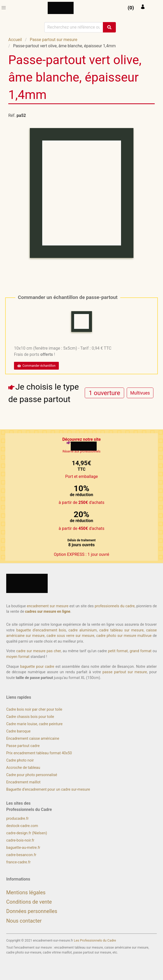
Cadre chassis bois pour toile (30, 717)
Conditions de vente (29, 902)
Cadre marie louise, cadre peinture (34, 724)
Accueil (15, 40)
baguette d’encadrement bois (41, 630)
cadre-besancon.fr (21, 855)
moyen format (18, 657)
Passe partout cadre (23, 746)
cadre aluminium (83, 630)
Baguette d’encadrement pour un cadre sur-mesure (48, 789)
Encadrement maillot (23, 782)
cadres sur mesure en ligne (48, 612)
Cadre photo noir (20, 760)
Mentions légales (26, 892)
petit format (118, 651)
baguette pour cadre (37, 667)
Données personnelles (32, 911)
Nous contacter (24, 921)
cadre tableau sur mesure (121, 630)
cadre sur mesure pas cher (39, 651)
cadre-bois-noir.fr (20, 840)
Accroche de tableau (23, 768)
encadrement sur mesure (48, 606)
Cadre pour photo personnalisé (32, 775)
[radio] (104, 393)
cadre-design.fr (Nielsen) (27, 833)
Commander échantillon (36, 366)
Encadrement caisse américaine (33, 739)
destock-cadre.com (22, 826)
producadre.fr (17, 819)
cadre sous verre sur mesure (70, 636)
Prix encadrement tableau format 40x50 (39, 753)
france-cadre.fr (18, 862)
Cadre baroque (18, 731)
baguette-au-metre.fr (23, 848)
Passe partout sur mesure (54, 40)
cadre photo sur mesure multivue (124, 636)
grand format (140, 651)
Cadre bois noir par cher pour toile (34, 709)
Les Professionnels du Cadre (95, 940)
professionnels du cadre (115, 606)
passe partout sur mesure (125, 672)
